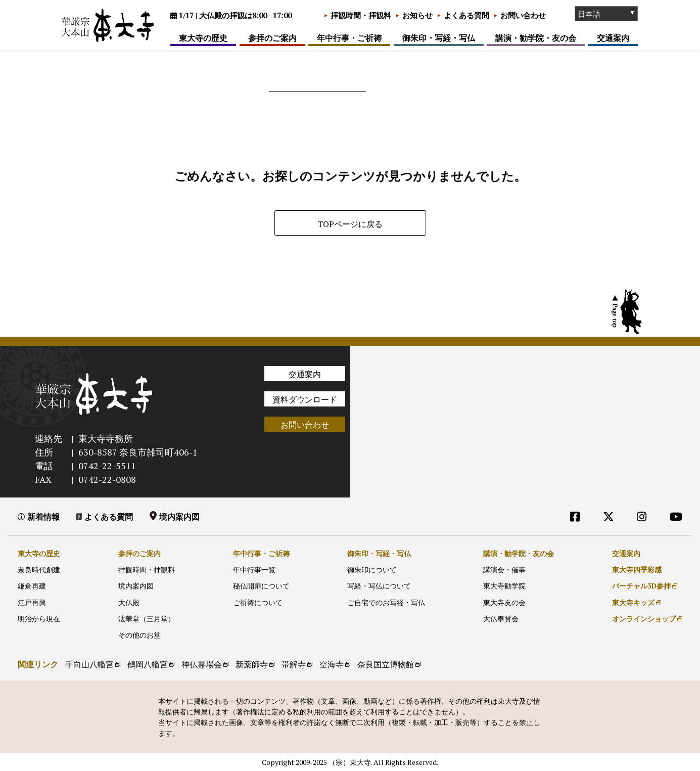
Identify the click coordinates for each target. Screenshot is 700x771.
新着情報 (43, 517)
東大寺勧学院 (504, 586)
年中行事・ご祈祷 (349, 38)
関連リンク (38, 664)
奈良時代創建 (39, 570)
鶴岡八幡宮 (148, 664)
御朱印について (372, 570)
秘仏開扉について (261, 586)
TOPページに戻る (350, 224)
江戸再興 (32, 602)
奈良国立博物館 (386, 664)
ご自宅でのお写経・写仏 (386, 602)
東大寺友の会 (504, 602)
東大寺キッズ (633, 602)
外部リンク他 (633, 537)
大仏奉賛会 (501, 619)
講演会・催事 (504, 570)
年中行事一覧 (254, 570)
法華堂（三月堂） (147, 619)
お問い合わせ (523, 15)
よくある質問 (466, 15)
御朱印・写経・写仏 (439, 38)
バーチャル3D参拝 (641, 586)
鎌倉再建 (32, 586)
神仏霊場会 (202, 664)
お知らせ (417, 15)
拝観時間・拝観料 (361, 15)
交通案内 (613, 38)
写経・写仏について (379, 586)
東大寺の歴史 (203, 38)
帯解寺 (294, 664)
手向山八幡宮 (89, 664)
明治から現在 (39, 619)
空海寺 (332, 664)
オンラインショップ (644, 619)
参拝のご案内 (272, 38)
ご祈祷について (258, 602)
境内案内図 (179, 517)
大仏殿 (129, 602)
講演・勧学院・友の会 (536, 38)
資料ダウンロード (305, 399)
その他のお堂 (139, 635)
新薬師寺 (252, 664)
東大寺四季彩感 (637, 570)
